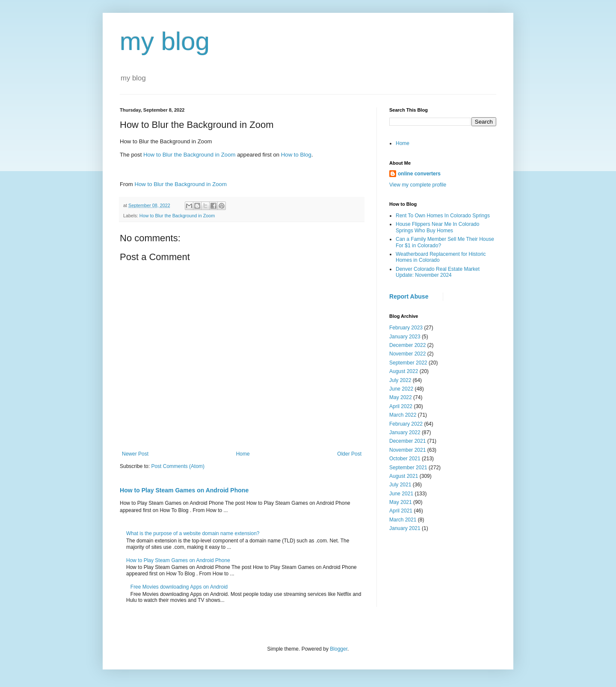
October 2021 (405, 459)
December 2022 (407, 345)
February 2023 (406, 328)
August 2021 (404, 476)
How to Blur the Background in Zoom (190, 155)
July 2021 (400, 485)
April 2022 (401, 406)
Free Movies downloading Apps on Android (179, 587)
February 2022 (406, 424)
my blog (165, 41)
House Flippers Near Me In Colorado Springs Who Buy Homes (437, 227)
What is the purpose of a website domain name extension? (193, 533)
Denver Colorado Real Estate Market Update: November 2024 (438, 272)
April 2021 (401, 511)
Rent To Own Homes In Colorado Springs (443, 216)
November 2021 (407, 450)
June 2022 (401, 389)
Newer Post (135, 454)
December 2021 (407, 441)
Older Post (349, 454)
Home (243, 454)
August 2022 (404, 371)
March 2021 (403, 520)
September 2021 (408, 468)
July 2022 (400, 380)
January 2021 (405, 528)
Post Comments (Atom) (178, 466)
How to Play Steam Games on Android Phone (184, 490)
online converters (419, 174)
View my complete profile (418, 185)
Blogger (339, 649)
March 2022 (403, 415)
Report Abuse (409, 296)
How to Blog (296, 155)
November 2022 (407, 354)
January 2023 (405, 337)
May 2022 (401, 397)
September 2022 (408, 363)
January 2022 (405, 432)
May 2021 (401, 502)
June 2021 (401, 494)
